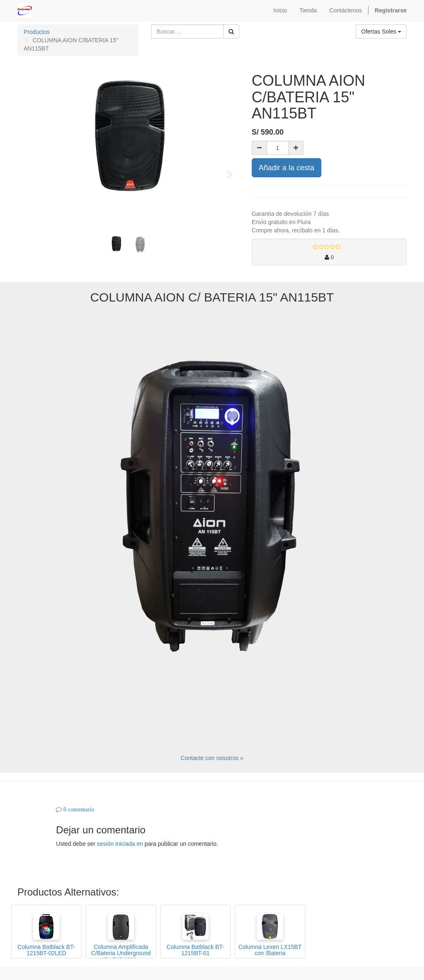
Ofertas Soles (381, 31)
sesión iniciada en (120, 844)
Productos (37, 32)
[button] (30, 170)
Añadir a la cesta (287, 168)
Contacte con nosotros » (212, 758)
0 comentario (79, 809)
